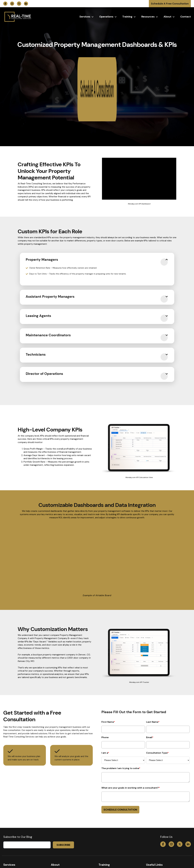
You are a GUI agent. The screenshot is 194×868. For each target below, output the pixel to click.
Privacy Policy (51, 860)
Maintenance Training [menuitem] (110, 820)
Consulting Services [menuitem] (14, 820)
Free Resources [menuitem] (154, 820)
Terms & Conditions (71, 860)
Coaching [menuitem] (151, 814)
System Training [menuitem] (107, 814)
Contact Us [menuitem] (152, 825)
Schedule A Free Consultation (170, 4)
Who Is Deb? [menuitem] (58, 814)
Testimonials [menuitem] (57, 831)
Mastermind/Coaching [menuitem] (15, 831)
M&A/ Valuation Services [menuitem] (16, 825)
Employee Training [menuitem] (108, 825)
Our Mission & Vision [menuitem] (62, 836)
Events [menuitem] (55, 820)
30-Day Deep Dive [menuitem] (13, 814)
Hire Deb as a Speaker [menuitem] (62, 825)
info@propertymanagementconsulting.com (169, 854)
